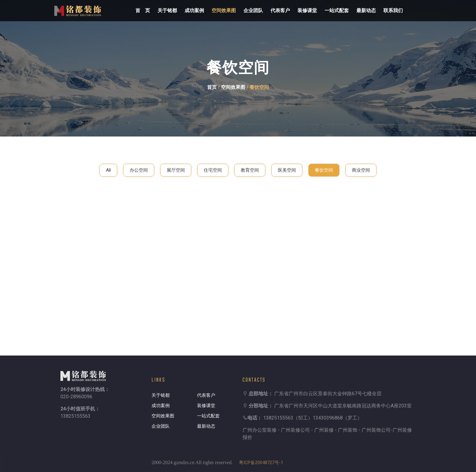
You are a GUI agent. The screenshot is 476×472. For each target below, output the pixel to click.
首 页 (143, 10)
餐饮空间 (324, 170)
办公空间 (139, 170)
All (108, 170)
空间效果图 (224, 10)
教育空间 (250, 170)
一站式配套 (337, 10)
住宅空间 (213, 170)
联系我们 (393, 10)
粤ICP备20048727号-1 (261, 463)
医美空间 (287, 170)
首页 (212, 87)
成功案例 (194, 10)
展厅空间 (176, 170)
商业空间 (361, 170)
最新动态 (366, 10)
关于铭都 (167, 10)
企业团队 (253, 10)
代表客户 (280, 10)
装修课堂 (307, 10)
